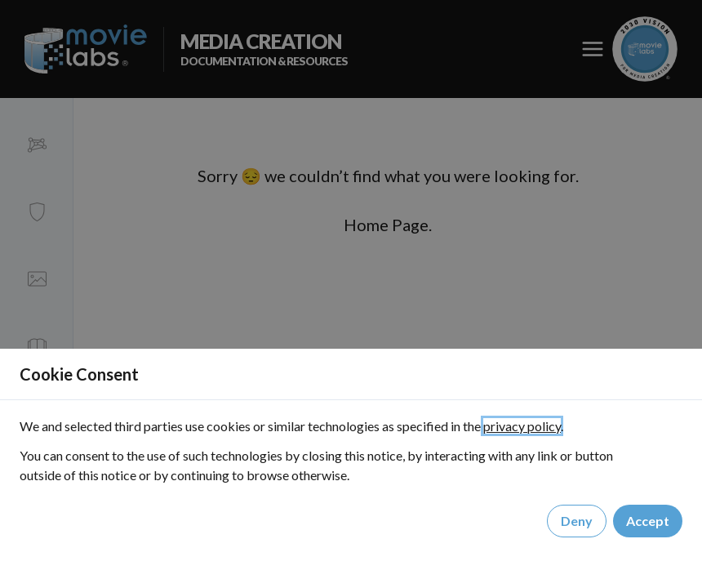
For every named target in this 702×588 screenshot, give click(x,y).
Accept (648, 521)
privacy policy (522, 426)
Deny (577, 521)
